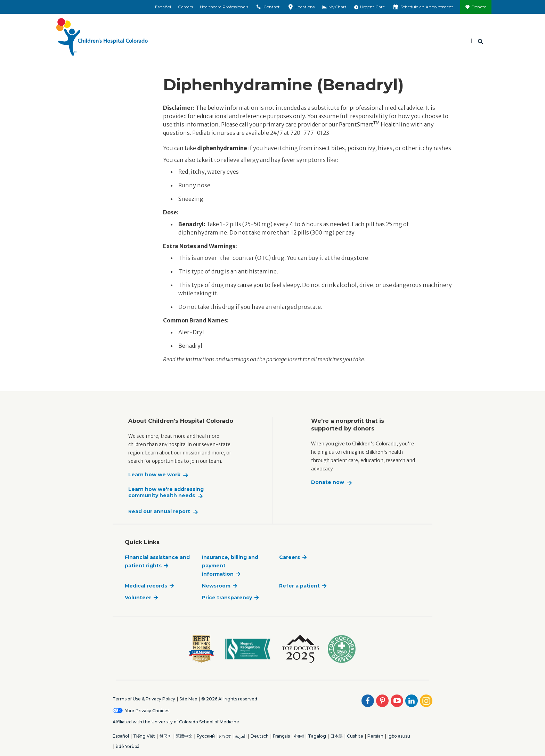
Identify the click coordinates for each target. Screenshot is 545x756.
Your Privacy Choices (147, 711)
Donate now (328, 482)
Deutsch (260, 736)
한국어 (165, 736)
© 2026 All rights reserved (229, 699)
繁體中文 (184, 736)
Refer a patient (299, 586)
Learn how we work (154, 475)
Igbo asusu (399, 736)
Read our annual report (159, 512)
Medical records (146, 586)
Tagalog (317, 736)
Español (163, 7)
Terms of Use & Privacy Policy (144, 699)
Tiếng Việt (144, 736)
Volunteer (138, 598)
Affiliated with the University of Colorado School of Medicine (176, 722)
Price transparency (227, 598)
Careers (185, 7)
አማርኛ (225, 736)
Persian (375, 736)
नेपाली (299, 736)
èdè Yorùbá (128, 746)
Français (281, 736)
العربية (241, 736)
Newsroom (216, 586)
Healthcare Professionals (224, 7)
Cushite (355, 736)
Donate (479, 7)
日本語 (336, 736)
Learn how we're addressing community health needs (166, 492)
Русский (206, 736)
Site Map (188, 699)
